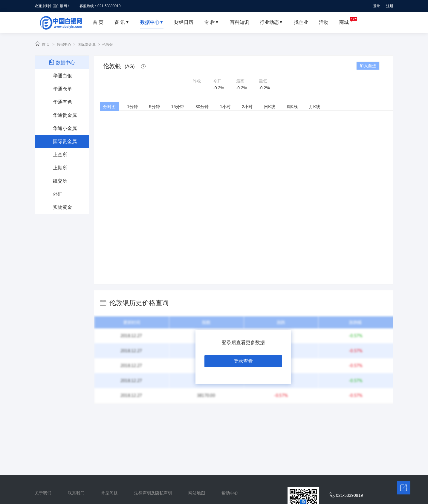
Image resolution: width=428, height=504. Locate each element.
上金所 (60, 155)
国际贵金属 (87, 45)
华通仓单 (62, 89)
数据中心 (64, 45)
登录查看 (243, 361)
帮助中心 (230, 493)
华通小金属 (65, 128)
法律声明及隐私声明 (153, 493)
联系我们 (76, 493)
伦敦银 (108, 45)
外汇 (58, 194)
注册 (390, 6)
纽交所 (60, 181)
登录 (377, 6)
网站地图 (197, 493)
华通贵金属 (65, 115)
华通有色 (62, 102)
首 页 (46, 45)
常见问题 (109, 493)
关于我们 (43, 493)
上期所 (60, 168)
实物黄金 (62, 207)
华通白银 (62, 76)
